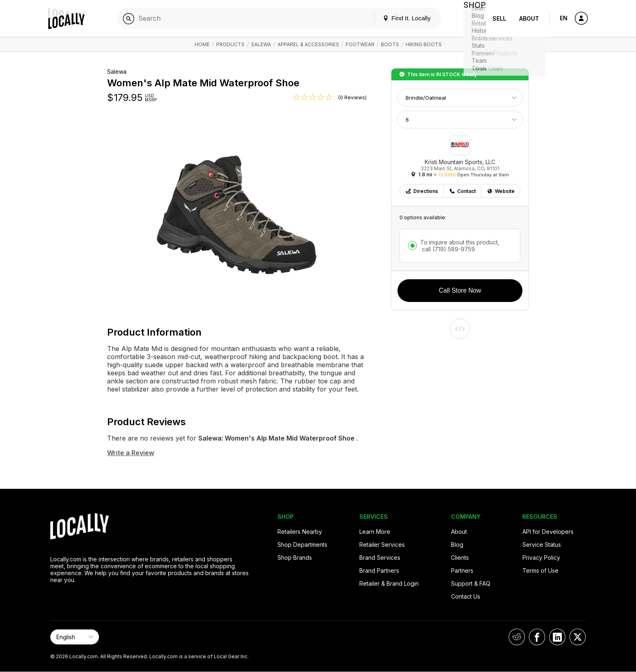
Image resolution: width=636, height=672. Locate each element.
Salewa (261, 44)
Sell (499, 18)
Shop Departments (302, 545)
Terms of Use (540, 570)
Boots (390, 44)
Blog (457, 545)
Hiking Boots (424, 44)
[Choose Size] (460, 120)
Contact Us (466, 596)
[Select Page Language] (75, 637)
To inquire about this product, (460, 246)
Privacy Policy (541, 558)
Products (230, 44)
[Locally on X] (578, 637)
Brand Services (380, 558)
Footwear (360, 44)
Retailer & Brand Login (389, 583)
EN (564, 18)
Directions (422, 191)
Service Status (542, 545)
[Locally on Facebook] (537, 637)
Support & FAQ (471, 583)
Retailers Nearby (300, 532)
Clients (460, 558)
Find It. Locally (400, 18)
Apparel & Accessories (308, 44)
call (448, 249)
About (529, 18)
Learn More (375, 532)
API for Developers (548, 532)
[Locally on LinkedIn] (557, 637)
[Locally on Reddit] (517, 637)
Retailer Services (382, 545)
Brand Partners (379, 570)
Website (501, 191)
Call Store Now (460, 290)
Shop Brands (295, 558)
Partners (462, 570)
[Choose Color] (460, 98)
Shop (471, 18)
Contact (462, 191)
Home (202, 44)
